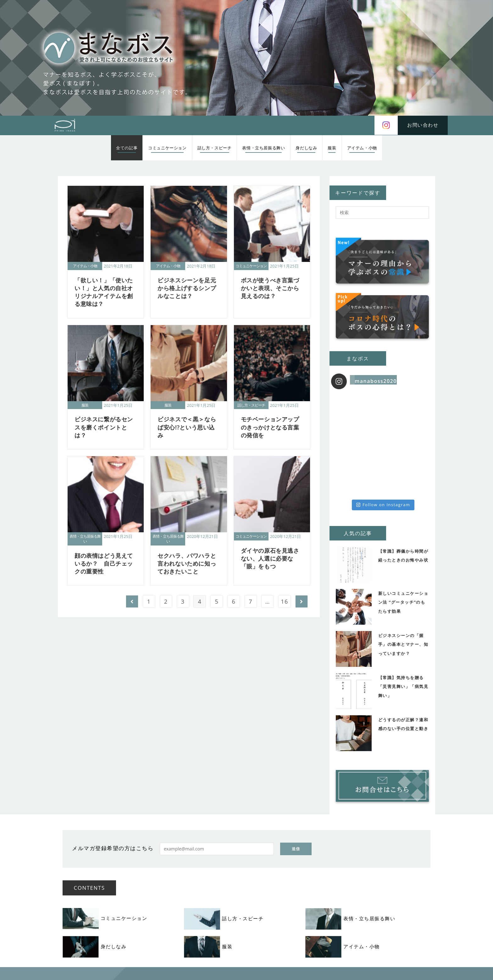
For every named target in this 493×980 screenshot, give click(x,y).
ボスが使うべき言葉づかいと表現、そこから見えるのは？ (270, 288)
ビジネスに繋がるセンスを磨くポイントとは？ (104, 427)
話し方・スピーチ (251, 405)
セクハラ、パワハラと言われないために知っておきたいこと (187, 563)
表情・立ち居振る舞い (85, 539)
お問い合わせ (423, 125)
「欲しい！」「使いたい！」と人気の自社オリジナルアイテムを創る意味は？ (104, 292)
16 (285, 601)
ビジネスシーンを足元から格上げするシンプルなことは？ (187, 288)
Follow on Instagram (383, 505)
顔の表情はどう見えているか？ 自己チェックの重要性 (104, 563)
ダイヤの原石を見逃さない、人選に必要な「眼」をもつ (270, 558)
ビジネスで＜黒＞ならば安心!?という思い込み (187, 427)
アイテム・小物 (85, 266)
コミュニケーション (251, 266)
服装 (85, 405)
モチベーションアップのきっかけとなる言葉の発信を (270, 427)
